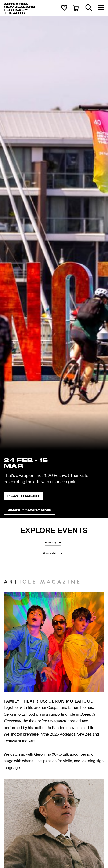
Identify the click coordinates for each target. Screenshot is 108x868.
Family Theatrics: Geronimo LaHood (49, 701)
